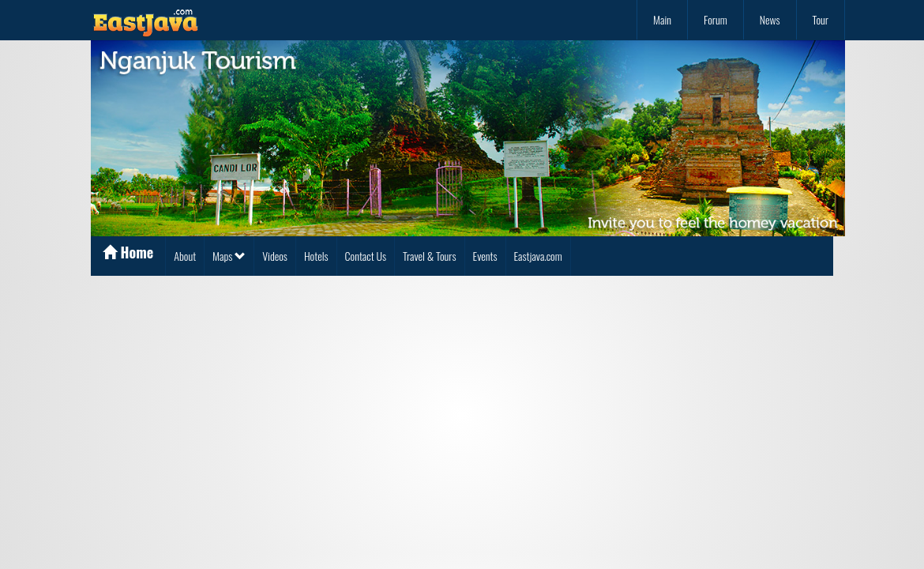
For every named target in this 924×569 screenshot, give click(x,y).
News (770, 19)
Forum (716, 19)
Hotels (316, 256)
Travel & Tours (430, 256)
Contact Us (366, 256)
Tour (821, 19)
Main (662, 19)
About (185, 256)
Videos (275, 256)
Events (485, 256)
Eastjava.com (538, 256)
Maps (229, 256)
